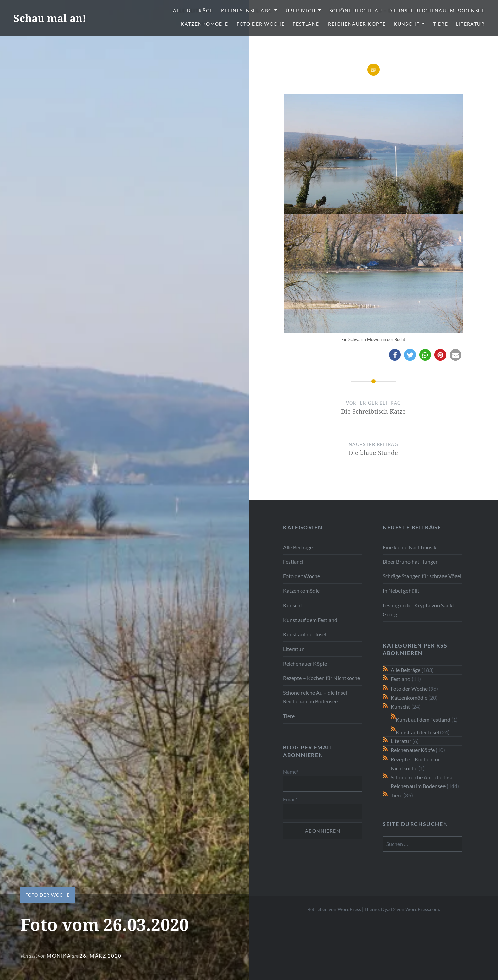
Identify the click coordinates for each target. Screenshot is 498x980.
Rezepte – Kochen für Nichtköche (322, 678)
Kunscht (407, 24)
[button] (395, 355)
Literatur (470, 24)
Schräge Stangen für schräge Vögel (422, 576)
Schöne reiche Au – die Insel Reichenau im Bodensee (407, 11)
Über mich (301, 11)
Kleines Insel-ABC (247, 11)
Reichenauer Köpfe (357, 24)
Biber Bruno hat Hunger (410, 562)
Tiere (440, 24)
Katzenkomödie (204, 24)
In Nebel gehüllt (401, 590)
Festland (306, 24)
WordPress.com (422, 909)
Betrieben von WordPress (334, 909)
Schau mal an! (50, 18)
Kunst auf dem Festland (310, 620)
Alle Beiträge (193, 11)
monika (59, 956)
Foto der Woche (261, 24)
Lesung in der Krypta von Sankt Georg (418, 610)
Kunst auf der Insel (305, 634)
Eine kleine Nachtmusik (410, 547)
